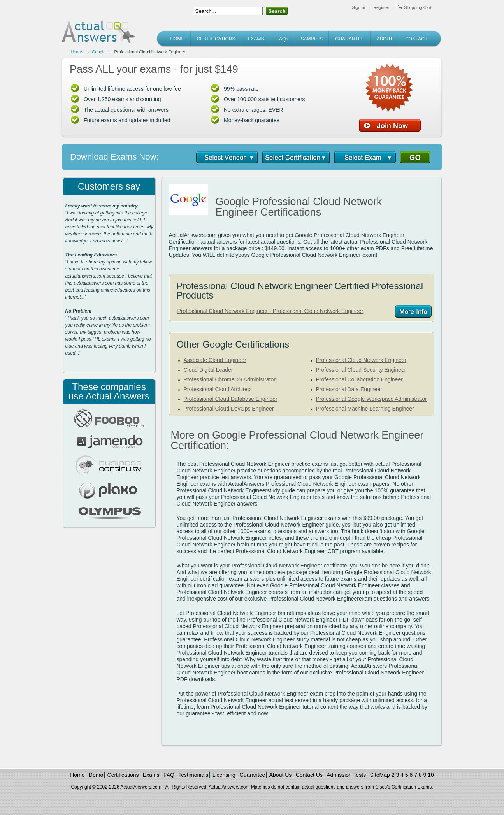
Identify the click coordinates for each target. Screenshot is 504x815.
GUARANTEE (350, 39)
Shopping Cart (414, 7)
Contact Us (309, 775)
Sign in (359, 7)
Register (381, 7)
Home (76, 52)
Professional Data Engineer (349, 389)
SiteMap (380, 775)
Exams (151, 775)
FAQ (169, 775)
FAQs (282, 39)
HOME (177, 39)
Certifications (123, 775)
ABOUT (385, 39)
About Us (281, 775)
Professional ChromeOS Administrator (230, 379)
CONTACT (416, 39)
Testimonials (193, 775)
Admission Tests (346, 775)
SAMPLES (312, 39)
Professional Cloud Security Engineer (361, 370)
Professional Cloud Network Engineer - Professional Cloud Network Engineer (270, 311)
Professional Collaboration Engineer (359, 379)
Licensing (224, 775)
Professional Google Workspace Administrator (371, 399)
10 (431, 775)
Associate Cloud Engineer (215, 360)
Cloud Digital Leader (208, 370)
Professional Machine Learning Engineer (365, 409)
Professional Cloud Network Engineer (361, 360)
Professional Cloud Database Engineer (231, 399)
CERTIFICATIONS (216, 39)
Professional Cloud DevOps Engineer (229, 409)
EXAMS (256, 39)
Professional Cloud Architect (218, 389)
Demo (96, 775)
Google (99, 52)
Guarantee (252, 775)
